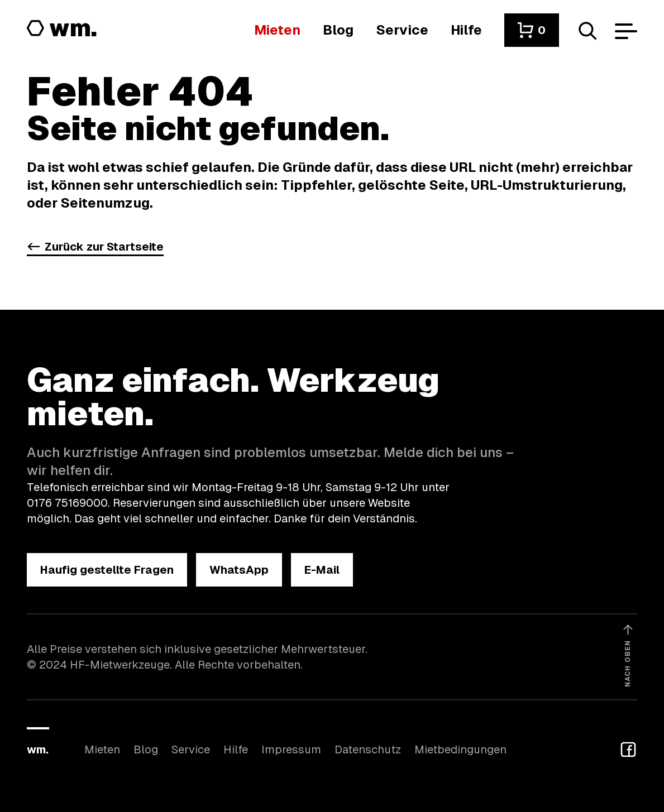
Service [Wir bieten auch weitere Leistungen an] (191, 749)
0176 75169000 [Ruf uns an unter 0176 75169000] (67, 503)
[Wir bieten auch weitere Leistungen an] (402, 30)
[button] (532, 30)
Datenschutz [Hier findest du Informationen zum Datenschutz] (368, 749)
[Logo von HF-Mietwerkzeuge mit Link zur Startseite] (62, 29)
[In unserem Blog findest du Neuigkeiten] (338, 30)
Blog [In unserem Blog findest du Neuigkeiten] (146, 749)
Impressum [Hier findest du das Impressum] (291, 749)
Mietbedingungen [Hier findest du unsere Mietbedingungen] (460, 749)
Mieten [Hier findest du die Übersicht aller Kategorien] (102, 749)
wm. (38, 749)
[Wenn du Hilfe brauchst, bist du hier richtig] (466, 30)
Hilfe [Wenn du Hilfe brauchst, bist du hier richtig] (236, 749)
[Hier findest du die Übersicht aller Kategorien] (277, 30)
